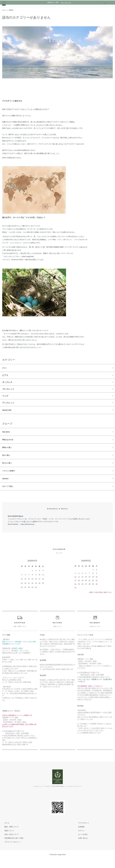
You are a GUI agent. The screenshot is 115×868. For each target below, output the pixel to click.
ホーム (4, 10)
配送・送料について (9, 835)
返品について (7, 839)
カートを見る (81, 843)
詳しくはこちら (66, 2)
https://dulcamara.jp (27, 533)
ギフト (5, 368)
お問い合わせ (81, 847)
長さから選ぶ (8, 469)
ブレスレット (8, 390)
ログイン (79, 839)
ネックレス (7, 383)
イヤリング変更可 (10, 477)
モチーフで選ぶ (9, 495)
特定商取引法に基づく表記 (12, 847)
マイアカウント (81, 832)
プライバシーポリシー (10, 851)
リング (5, 397)
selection (12, 10)
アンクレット (8, 404)
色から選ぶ (7, 460)
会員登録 (79, 835)
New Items (7, 434)
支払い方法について (9, 843)
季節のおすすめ (9, 443)
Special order (8, 411)
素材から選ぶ (8, 451)
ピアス (5, 376)
